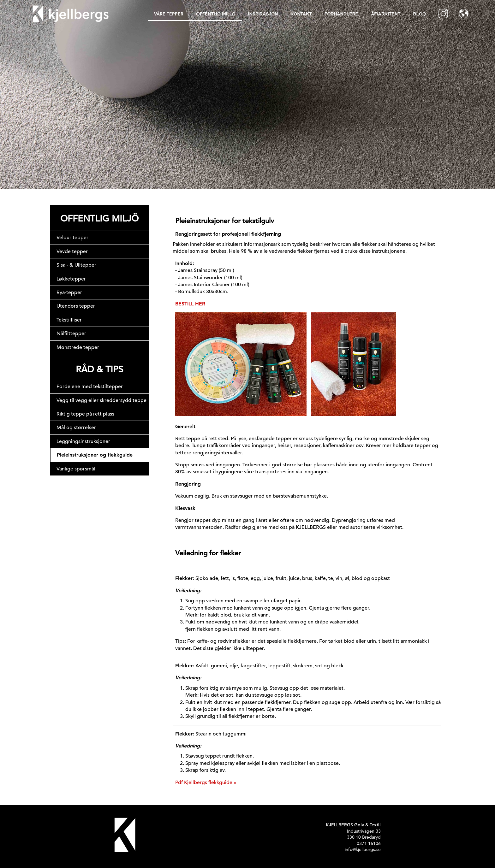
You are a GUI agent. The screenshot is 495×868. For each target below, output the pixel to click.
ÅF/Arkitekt (386, 14)
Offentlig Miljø (216, 14)
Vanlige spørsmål (76, 469)
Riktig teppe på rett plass (85, 414)
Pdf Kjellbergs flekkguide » (206, 782)
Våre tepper (169, 14)
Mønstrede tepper (78, 347)
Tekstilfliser (69, 320)
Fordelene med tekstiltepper (90, 387)
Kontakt (301, 14)
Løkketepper (71, 279)
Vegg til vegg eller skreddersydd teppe (101, 400)
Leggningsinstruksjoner (83, 441)
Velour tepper (72, 238)
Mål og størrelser (76, 428)
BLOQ (420, 14)
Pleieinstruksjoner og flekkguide (95, 455)
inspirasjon (263, 14)
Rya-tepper (69, 292)
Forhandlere (341, 14)
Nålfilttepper (71, 334)
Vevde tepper (72, 251)
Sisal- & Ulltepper (76, 265)
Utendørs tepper (76, 306)
